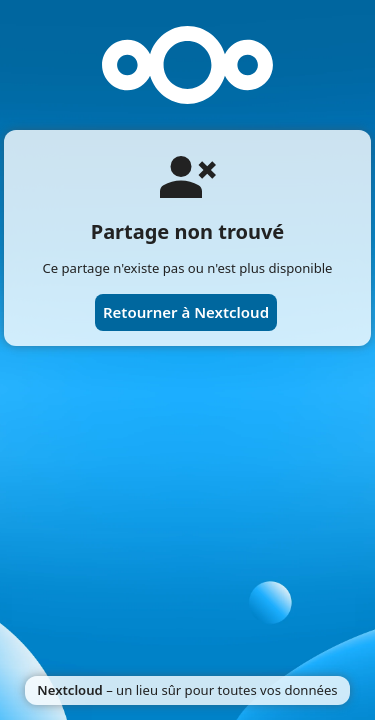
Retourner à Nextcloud (186, 312)
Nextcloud (69, 690)
